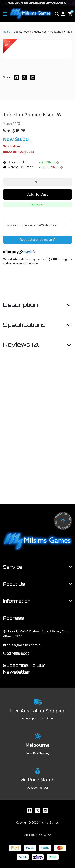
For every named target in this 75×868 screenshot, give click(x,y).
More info (19, 252)
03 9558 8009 (16, 654)
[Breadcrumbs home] (7, 32)
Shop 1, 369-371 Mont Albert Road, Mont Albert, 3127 (36, 634)
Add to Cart (38, 194)
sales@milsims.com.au (23, 645)
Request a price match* (37, 240)
